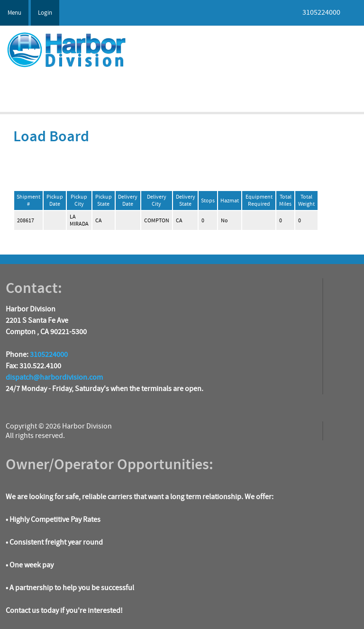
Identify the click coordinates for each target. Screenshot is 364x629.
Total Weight (306, 201)
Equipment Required (259, 201)
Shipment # (28, 201)
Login (45, 13)
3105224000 (49, 355)
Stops (208, 201)
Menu (14, 13)
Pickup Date (55, 201)
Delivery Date (128, 201)
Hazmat (230, 201)
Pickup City (79, 201)
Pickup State (104, 201)
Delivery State (186, 201)
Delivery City (157, 201)
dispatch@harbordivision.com (54, 377)
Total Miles (285, 201)
